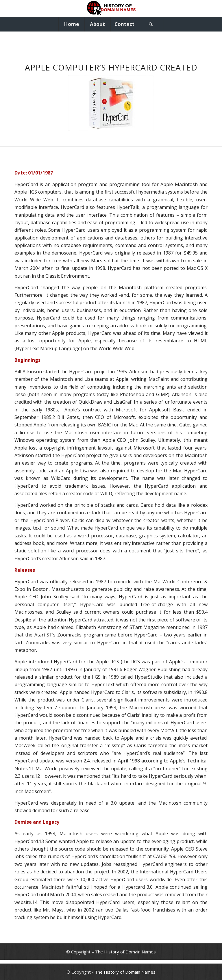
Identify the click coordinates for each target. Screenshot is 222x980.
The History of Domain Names (125, 952)
